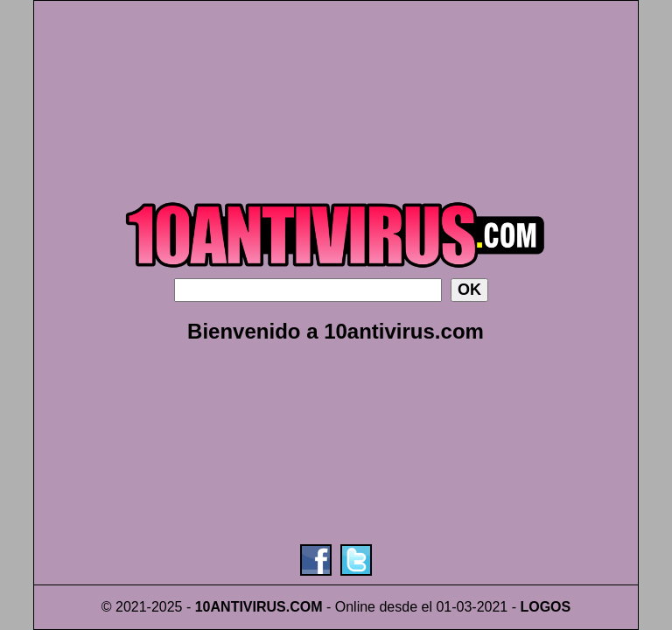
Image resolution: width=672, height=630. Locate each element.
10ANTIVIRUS (241, 607)
